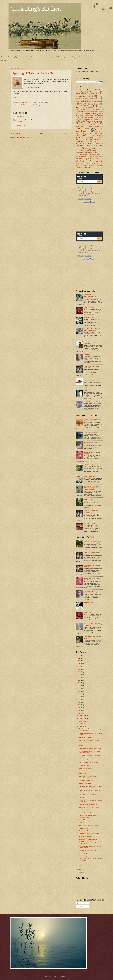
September (82, 724)
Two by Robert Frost (85, 760)
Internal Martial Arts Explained (92, 541)
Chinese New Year (95, 100)
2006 (79, 710)
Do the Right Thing (84, 810)
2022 (79, 666)
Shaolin (78, 145)
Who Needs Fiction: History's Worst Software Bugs (92, 330)
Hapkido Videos (81, 114)
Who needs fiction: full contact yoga (89, 807)
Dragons (100, 106)
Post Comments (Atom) (25, 137)
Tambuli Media (96, 155)
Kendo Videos (83, 123)
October (82, 721)
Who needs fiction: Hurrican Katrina (89, 743)
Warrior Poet (88, 162)
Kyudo (90, 125)
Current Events (93, 104)
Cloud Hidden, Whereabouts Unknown (90, 748)
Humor (101, 114)
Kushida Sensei (80, 125)
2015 (79, 686)
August (81, 727)
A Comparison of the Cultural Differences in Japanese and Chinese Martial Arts (92, 488)
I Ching (80, 116)
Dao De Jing (80, 106)
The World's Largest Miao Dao (92, 402)
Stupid (98, 149)
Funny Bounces (86, 110)
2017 (79, 680)
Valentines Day (97, 160)
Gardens (97, 110)
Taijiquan (95, 153)
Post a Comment (20, 125)
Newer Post (15, 133)
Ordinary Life (87, 139)
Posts (79, 903)
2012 (79, 694)
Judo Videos (79, 119)
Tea (77, 156)
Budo (94, 96)
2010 (79, 699)
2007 (79, 708)
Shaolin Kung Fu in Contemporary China (90, 295)
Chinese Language (81, 100)
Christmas (91, 102)
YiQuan (84, 165)
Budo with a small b (92, 98)
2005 (79, 713)
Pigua (84, 142)
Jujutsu (88, 119)
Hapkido (101, 111)
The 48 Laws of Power (82, 158)
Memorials (88, 136)
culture (79, 104)
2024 (79, 661)
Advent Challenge (81, 90)
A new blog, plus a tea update (87, 795)
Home (41, 133)
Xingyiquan (87, 164)
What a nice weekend (85, 783)
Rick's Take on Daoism (85, 831)
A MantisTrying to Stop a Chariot (88, 839)
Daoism (90, 106)
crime (98, 102)
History (25, 105)
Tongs (83, 160)
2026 (79, 655)
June (81, 872)
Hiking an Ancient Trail (85, 836)
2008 (79, 705)
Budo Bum (79, 98)
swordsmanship (91, 151)
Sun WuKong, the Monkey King (88, 805)
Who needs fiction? (84, 863)
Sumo (77, 151)
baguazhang (96, 92)
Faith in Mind (82, 820)
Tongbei (77, 160)
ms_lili (19, 116)
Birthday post (88, 612)
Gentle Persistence (89, 523)
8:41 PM (20, 121)
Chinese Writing (80, 102)
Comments (81, 907)
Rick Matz (22, 102)
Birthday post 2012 (89, 308)
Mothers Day (85, 138)
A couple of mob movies (86, 781)
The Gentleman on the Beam (87, 765)
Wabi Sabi (79, 162)
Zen (92, 165)
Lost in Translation (84, 853)
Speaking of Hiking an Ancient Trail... (36, 73)
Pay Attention (83, 774)
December (82, 716)
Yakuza (96, 164)
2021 (79, 669)
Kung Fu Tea (95, 123)
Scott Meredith (96, 143)
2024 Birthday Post (89, 476)
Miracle (81, 746)
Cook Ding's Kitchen (36, 9)
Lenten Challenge (94, 126)
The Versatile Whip (89, 355)
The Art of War (97, 158)
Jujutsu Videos (98, 119)
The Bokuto (87, 390)
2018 (79, 677)
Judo (98, 117)
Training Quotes (83, 828)
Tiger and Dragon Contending (87, 850)
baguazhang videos (81, 94)
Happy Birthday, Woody (85, 768)
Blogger (65, 976)
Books (85, 96)
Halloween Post (88, 603)
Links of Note (32, 105)
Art (85, 92)
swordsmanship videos (82, 153)
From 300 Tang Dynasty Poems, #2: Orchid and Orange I (89, 816)
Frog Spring (82, 797)
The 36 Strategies (95, 156)
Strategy (88, 149)
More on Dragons (84, 856)
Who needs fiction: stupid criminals (89, 740)
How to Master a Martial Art (92, 442)
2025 (79, 658)
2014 (79, 688)
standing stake (89, 147)
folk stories (91, 108)
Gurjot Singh (86, 111)
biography (20, 105)
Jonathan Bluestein (87, 117)
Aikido (92, 90)
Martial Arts (81, 131)
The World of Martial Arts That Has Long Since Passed (92, 637)
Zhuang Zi (86, 167)
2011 (79, 697)
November (82, 718)
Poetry (38, 105)
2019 (79, 675)
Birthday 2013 (88, 499)
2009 (79, 702)
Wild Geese (82, 866)
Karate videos (91, 121)
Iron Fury (81, 823)
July (80, 869)
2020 (79, 672)
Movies (93, 138)
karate (81, 121)
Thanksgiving (84, 156)
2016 (79, 683)
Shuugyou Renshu (92, 145)
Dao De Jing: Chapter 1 (86, 737)
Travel (42, 105)
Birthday (78, 96)
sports (77, 147)
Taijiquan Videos (81, 154)
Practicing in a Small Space (92, 318)
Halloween (93, 111)
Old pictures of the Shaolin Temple (89, 763)
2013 (79, 691)
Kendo (101, 121)
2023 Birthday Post (89, 465)
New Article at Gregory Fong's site (88, 825)
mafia (99, 129)
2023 (79, 664)
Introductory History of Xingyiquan (90, 343)
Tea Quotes (87, 379)
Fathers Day (82, 108)
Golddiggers (78, 111)
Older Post (67, 133)
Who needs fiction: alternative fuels (89, 813)
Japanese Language (90, 116)
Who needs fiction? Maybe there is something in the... (89, 777)
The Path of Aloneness (90, 432)
